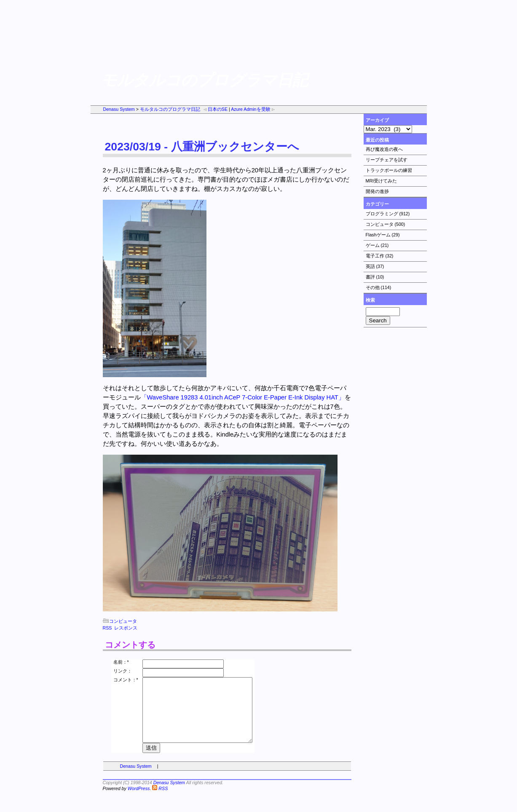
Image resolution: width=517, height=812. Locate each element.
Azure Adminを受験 (253, 109)
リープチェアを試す (387, 160)
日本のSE (215, 109)
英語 (370, 266)
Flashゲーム (378, 235)
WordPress (139, 801)
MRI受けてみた (382, 181)
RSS (107, 628)
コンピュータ (380, 224)
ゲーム (373, 245)
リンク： (123, 671)
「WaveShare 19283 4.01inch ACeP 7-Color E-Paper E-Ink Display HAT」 (243, 397)
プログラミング (382, 214)
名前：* (121, 662)
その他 (373, 287)
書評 (370, 277)
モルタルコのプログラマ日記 (170, 109)
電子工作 (375, 256)
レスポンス (126, 628)
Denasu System (119, 109)
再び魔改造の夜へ (384, 149)
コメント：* (126, 680)
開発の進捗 (377, 191)
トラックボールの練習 (389, 170)
